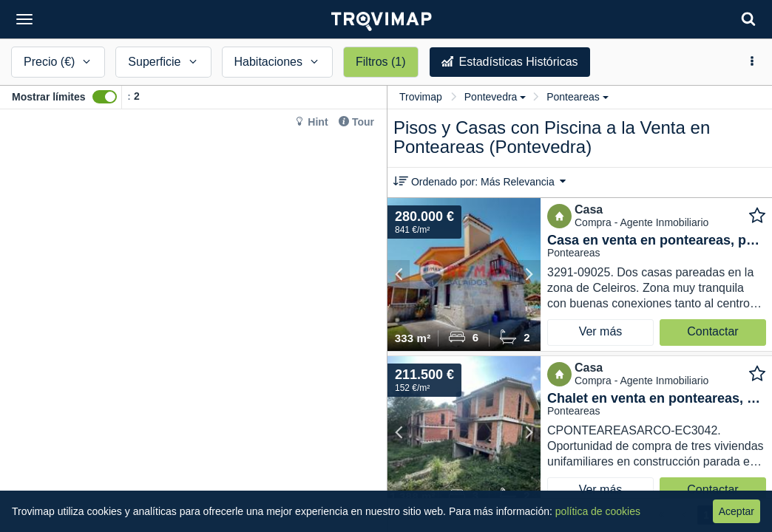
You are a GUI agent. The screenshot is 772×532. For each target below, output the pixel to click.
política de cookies (598, 511)
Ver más (601, 331)
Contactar (712, 331)
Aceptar (737, 511)
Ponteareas (578, 97)
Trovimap (421, 97)
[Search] (748, 19)
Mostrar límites (49, 97)
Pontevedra (495, 97)
